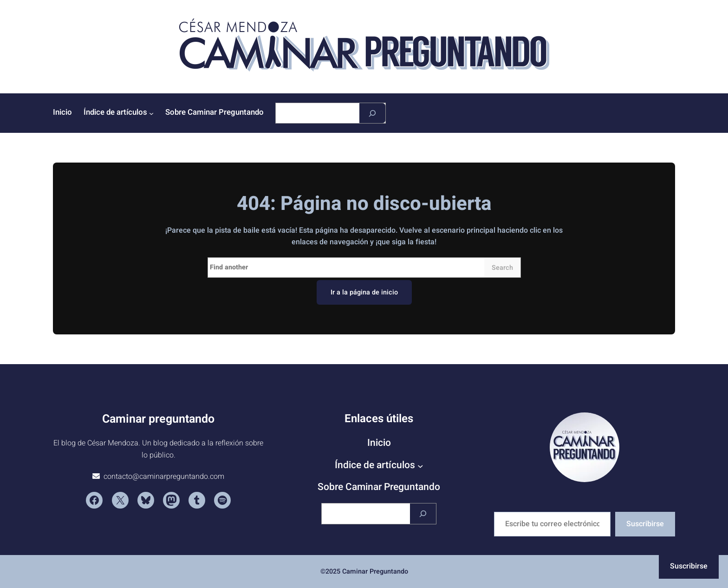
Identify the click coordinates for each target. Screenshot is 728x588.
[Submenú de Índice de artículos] (151, 113)
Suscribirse (645, 524)
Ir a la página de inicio (364, 292)
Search (502, 268)
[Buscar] (372, 113)
